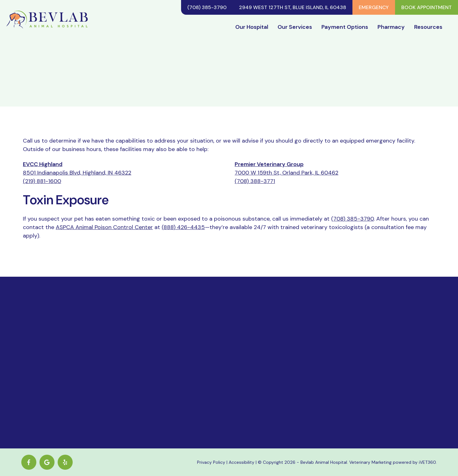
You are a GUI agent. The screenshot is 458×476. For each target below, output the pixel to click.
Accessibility (242, 462)
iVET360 (427, 462)
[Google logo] (47, 462)
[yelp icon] (65, 462)
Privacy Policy (211, 462)
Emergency (374, 7)
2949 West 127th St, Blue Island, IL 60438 (293, 7)
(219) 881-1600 (42, 181)
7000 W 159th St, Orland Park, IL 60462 (286, 173)
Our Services (295, 27)
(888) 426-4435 (183, 227)
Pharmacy (391, 27)
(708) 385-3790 (207, 7)
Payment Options (345, 27)
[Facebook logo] (29, 462)
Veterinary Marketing (370, 462)
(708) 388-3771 (255, 181)
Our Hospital (252, 27)
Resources (428, 27)
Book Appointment (427, 7)
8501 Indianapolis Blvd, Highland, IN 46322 (77, 173)
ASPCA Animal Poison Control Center (104, 227)
